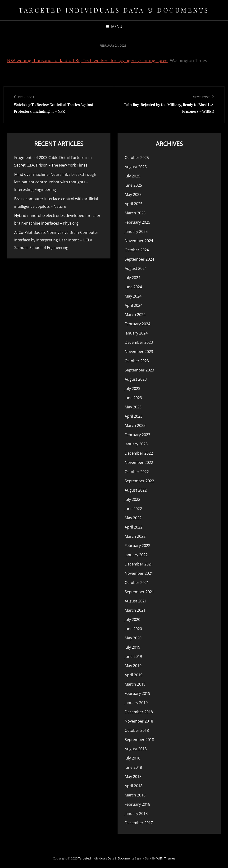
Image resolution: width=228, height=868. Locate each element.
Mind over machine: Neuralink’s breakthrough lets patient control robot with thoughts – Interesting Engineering (55, 182)
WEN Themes (166, 858)
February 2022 (137, 546)
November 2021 (139, 573)
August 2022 (136, 490)
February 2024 (137, 324)
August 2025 (136, 167)
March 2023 (135, 425)
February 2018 (137, 804)
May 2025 (133, 194)
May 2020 (133, 638)
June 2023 (133, 398)
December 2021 (139, 564)
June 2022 (133, 509)
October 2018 (137, 730)
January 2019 (136, 703)
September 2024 (139, 259)
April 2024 (134, 305)
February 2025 (137, 222)
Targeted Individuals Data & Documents (114, 10)
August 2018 (136, 749)
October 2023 (137, 361)
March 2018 (135, 795)
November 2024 (139, 241)
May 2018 (133, 777)
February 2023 (137, 435)
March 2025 (135, 213)
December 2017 (139, 823)
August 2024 (136, 268)
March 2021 (135, 610)
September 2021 (139, 592)
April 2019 (134, 675)
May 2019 (133, 666)
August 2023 (136, 379)
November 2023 (139, 352)
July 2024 (132, 278)
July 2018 (132, 758)
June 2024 (133, 287)
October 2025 (137, 158)
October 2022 (137, 472)
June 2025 (133, 185)
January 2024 (136, 333)
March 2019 (135, 684)
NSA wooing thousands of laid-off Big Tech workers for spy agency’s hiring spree (87, 60)
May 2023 (133, 407)
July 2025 (132, 176)
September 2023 (139, 370)
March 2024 (135, 315)
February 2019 (137, 693)
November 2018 (139, 721)
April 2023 (134, 416)
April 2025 (134, 204)
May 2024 (133, 296)
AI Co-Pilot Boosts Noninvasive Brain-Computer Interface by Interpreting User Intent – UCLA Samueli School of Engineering (56, 240)
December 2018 (139, 712)
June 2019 (133, 656)
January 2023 (136, 444)
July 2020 (132, 619)
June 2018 (133, 767)
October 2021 (137, 583)
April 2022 (134, 527)
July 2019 (132, 647)
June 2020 (133, 629)
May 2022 (133, 518)
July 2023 (132, 389)
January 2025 (136, 231)
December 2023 (139, 342)
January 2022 (136, 555)
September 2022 (139, 481)
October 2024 (137, 250)
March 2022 (135, 536)
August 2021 (136, 601)
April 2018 (134, 786)
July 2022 (132, 499)
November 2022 (139, 462)
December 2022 (139, 453)
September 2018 (139, 740)
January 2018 (136, 814)
